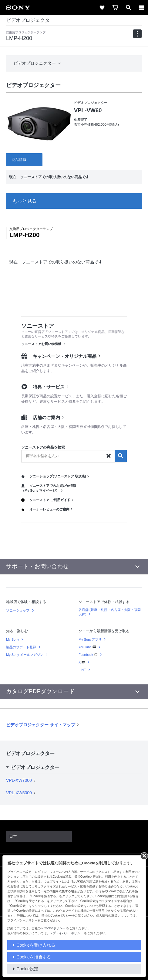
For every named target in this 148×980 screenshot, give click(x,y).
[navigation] (137, 34)
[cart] (115, 8)
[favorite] (102, 8)
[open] (129, 8)
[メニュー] (142, 8)
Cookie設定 (27, 969)
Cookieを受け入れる (36, 945)
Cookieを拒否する (34, 957)
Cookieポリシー (54, 928)
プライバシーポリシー (68, 933)
